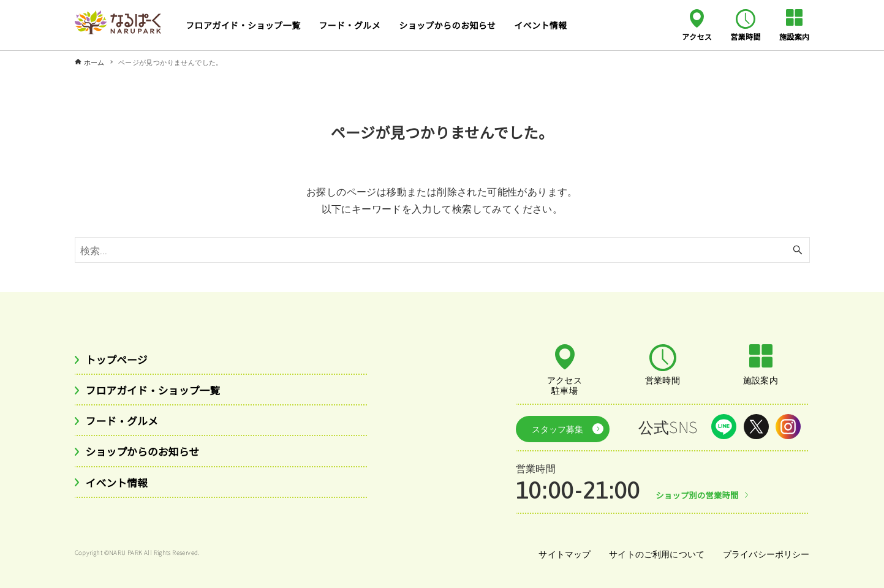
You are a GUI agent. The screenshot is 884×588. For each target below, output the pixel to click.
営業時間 (746, 36)
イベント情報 (119, 486)
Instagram (788, 427)
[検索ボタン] (798, 250)
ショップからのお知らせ (148, 454)
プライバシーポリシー (766, 551)
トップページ (119, 360)
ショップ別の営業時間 (700, 492)
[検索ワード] (442, 250)
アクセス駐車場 (565, 385)
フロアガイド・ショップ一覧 (159, 391)
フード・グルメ (125, 423)
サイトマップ (561, 551)
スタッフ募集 (554, 427)
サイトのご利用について (654, 551)
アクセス (697, 36)
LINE (724, 427)
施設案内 (795, 36)
